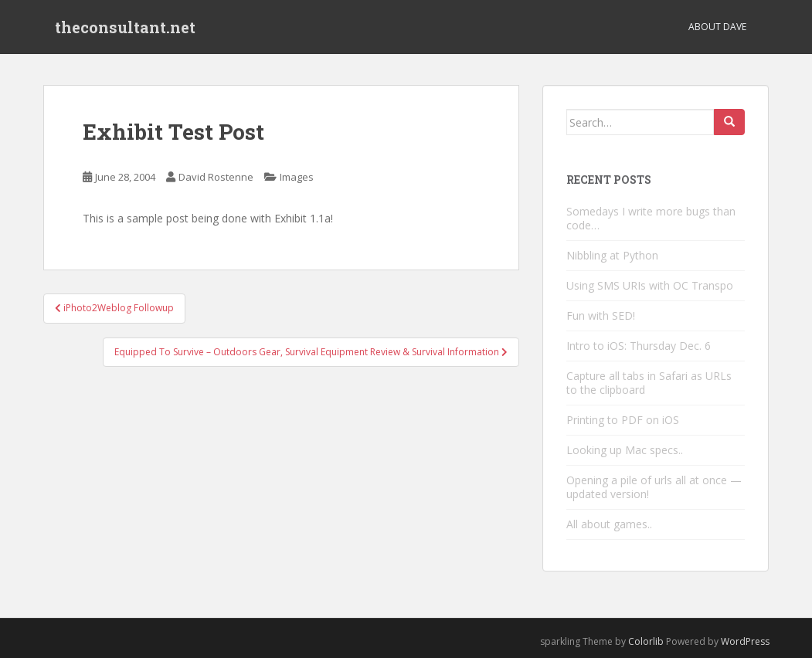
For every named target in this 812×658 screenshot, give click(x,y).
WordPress (745, 641)
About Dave (717, 27)
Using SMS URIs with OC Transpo (650, 285)
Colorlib (646, 641)
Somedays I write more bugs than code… (651, 218)
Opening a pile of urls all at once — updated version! (654, 487)
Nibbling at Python (612, 255)
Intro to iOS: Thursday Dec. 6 (639, 346)
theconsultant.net (125, 27)
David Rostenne (216, 177)
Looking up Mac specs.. (625, 450)
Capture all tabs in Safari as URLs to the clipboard (649, 383)
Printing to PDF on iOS (623, 420)
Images (297, 177)
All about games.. (609, 524)
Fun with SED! (601, 315)
